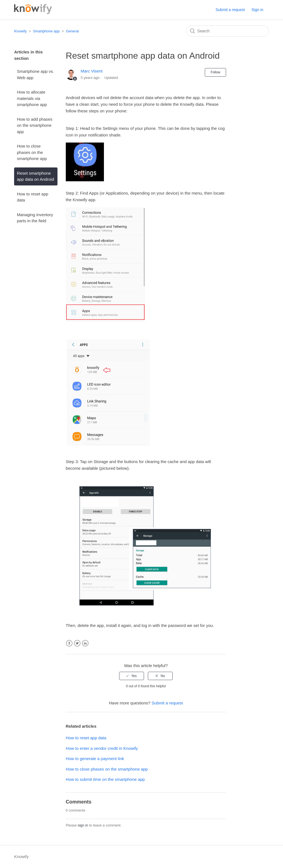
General (72, 31)
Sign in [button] (257, 10)
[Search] (227, 31)
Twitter (77, 643)
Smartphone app (46, 31)
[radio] (132, 676)
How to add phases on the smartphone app (35, 125)
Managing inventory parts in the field (35, 218)
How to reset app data (32, 197)
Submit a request (230, 10)
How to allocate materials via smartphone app (32, 98)
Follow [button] (215, 72)
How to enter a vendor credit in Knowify (102, 748)
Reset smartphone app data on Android (35, 176)
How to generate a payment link (95, 759)
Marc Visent (92, 71)
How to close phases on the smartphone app (32, 152)
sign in (83, 825)
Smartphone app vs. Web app (35, 74)
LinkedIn (85, 643)
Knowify (20, 31)
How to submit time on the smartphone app (105, 779)
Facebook (69, 643)
